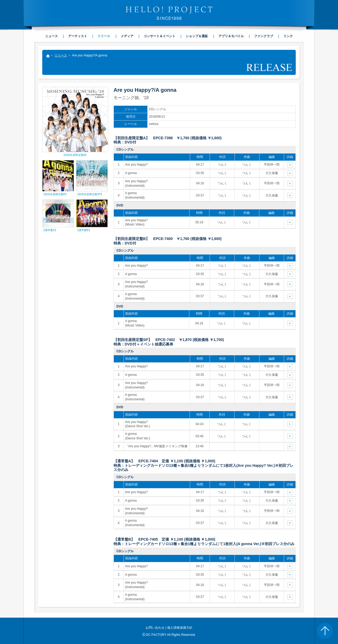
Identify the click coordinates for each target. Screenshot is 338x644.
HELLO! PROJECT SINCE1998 (169, 13)
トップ (48, 56)
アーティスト (78, 36)
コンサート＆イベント (159, 36)
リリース (61, 55)
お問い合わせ (155, 628)
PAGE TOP (325, 631)
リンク (288, 36)
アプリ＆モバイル (231, 36)
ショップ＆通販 (197, 36)
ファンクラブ (264, 36)
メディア (127, 36)
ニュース (51, 36)
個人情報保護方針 (180, 628)
